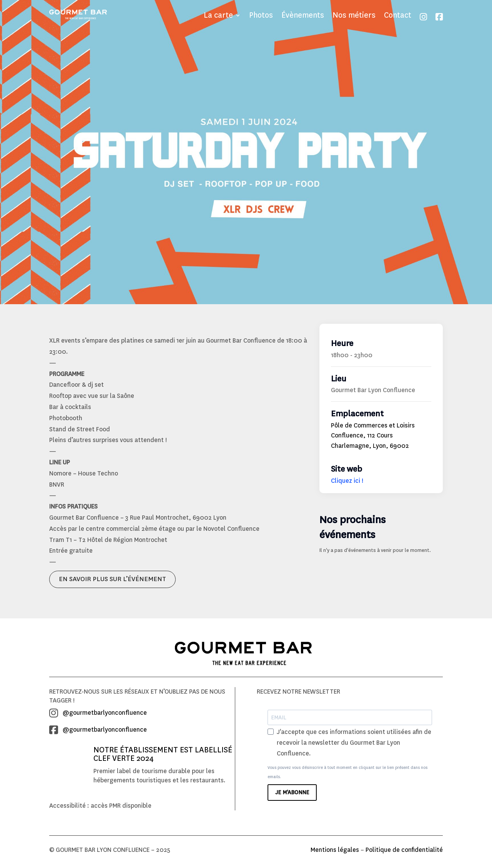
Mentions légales (335, 852)
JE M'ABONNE (292, 795)
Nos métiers (354, 16)
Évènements (303, 16)
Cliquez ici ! (347, 483)
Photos (261, 16)
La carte (218, 16)
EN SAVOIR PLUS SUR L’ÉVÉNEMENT (112, 581)
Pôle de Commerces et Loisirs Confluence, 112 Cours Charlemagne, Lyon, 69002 (373, 438)
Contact (398, 16)
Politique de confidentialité (404, 852)
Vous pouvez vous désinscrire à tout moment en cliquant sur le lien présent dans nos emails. (347, 774)
